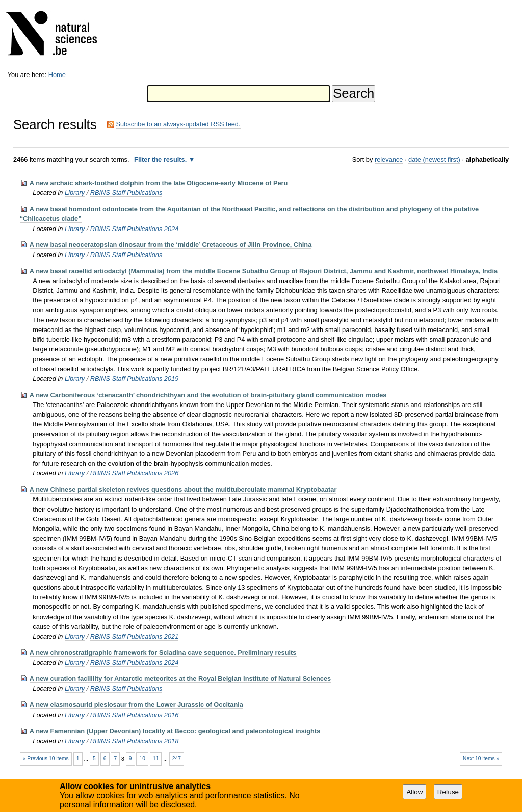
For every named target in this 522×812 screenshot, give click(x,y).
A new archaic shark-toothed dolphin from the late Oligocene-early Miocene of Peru (159, 183)
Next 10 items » (481, 759)
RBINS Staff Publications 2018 (135, 741)
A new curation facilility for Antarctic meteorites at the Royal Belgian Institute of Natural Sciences (180, 679)
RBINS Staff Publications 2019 (135, 379)
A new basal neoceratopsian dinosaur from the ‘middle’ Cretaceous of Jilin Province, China (171, 245)
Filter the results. (161, 159)
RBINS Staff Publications (126, 193)
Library (75, 193)
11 (156, 759)
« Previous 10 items (46, 759)
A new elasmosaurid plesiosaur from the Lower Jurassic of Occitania (136, 705)
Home (57, 75)
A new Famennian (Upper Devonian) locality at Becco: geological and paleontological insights (175, 731)
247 (177, 759)
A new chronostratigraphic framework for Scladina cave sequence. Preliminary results (163, 653)
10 (142, 759)
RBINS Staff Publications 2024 (135, 229)
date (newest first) (434, 159)
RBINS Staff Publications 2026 (135, 473)
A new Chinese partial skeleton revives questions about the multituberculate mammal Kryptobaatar (183, 489)
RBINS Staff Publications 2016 (135, 715)
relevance (389, 159)
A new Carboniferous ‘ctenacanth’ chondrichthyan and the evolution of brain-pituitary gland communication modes (208, 395)
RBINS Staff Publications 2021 (135, 636)
